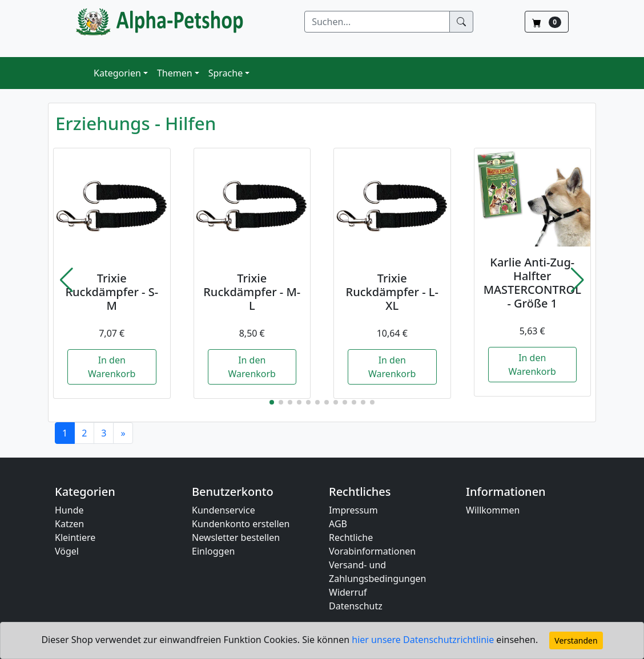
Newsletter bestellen (236, 537)
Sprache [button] (226, 73)
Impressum (353, 510)
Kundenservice (224, 510)
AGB (338, 524)
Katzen (69, 524)
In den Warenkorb (112, 367)
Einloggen (213, 551)
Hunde (69, 510)
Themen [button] (175, 73)
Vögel (67, 551)
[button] (67, 280)
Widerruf (348, 592)
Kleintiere (75, 537)
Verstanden (576, 640)
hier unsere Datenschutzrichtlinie (424, 640)
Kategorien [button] (117, 73)
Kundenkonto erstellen (241, 524)
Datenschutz (356, 606)
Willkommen (493, 510)
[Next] (123, 433)
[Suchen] (377, 22)
